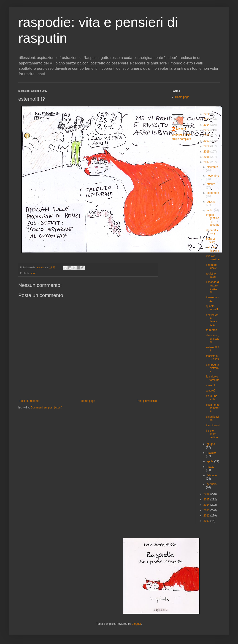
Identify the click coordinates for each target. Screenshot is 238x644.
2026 (207, 114)
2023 (207, 130)
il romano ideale (212, 266)
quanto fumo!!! (212, 308)
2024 (207, 125)
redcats (181, 129)
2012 (207, 516)
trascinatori (213, 425)
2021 (207, 141)
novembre (213, 176)
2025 (207, 119)
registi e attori (211, 275)
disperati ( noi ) (212, 232)
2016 (207, 494)
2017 (207, 162)
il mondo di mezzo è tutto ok (213, 287)
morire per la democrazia (212, 320)
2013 (207, 510)
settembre (213, 193)
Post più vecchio (147, 401)
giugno (211, 444)
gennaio (212, 484)
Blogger (137, 624)
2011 (207, 521)
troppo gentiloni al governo (213, 220)
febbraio (212, 475)
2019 (207, 152)
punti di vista (211, 240)
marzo (210, 467)
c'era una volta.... (212, 398)
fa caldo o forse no (213, 378)
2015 (207, 500)
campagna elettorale (213, 368)
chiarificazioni (212, 418)
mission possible (213, 258)
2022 (207, 135)
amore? (211, 391)
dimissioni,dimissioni (213, 339)
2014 (207, 505)
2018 (207, 157)
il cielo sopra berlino (212, 434)
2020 (207, 146)
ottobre (211, 184)
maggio (211, 453)
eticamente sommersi (213, 408)
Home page (88, 401)
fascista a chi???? (212, 358)
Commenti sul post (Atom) (46, 408)
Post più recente (29, 401)
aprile (210, 461)
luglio (210, 210)
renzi (34, 273)
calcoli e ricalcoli (212, 249)
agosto (211, 202)
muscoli (211, 385)
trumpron (211, 330)
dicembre (212, 167)
